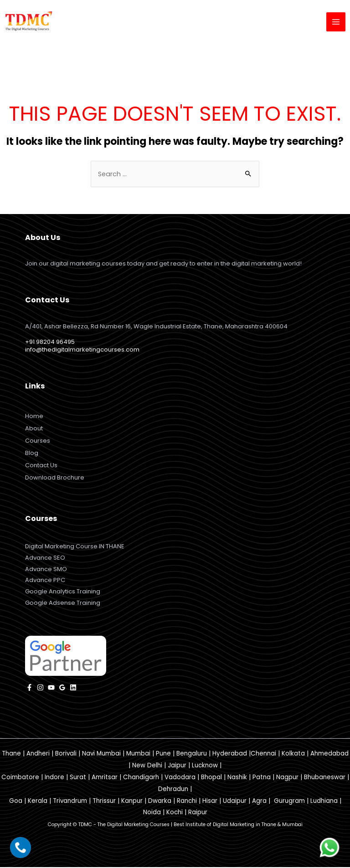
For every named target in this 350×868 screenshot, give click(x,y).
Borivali (66, 754)
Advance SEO (45, 558)
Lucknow (205, 766)
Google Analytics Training (63, 592)
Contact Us (41, 466)
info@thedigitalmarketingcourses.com (82, 350)
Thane (11, 754)
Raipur (198, 813)
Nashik (237, 778)
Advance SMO (46, 569)
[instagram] (40, 688)
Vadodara (180, 778)
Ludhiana (324, 801)
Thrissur (104, 801)
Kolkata (293, 754)
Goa (16, 801)
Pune (163, 754)
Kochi (175, 813)
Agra (259, 801)
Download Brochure (55, 478)
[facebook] (29, 688)
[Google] (62, 688)
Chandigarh (141, 778)
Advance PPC (45, 581)
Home (34, 416)
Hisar (210, 801)
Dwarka (160, 801)
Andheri (38, 754)
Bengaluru (192, 754)
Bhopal (211, 778)
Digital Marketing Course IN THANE (75, 547)
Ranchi (187, 801)
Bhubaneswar (325, 778)
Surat (78, 778)
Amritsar (105, 778)
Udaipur (235, 801)
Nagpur (287, 778)
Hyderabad (230, 754)
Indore (54, 778)
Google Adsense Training (63, 603)
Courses (38, 441)
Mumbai (138, 754)
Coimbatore (20, 778)
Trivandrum (70, 801)
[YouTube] (51, 688)
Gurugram (289, 801)
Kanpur (132, 801)
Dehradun (173, 789)
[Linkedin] (73, 688)
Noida (152, 813)
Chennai (263, 754)
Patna (262, 778)
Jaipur (177, 766)
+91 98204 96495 (50, 342)
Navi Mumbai (101, 754)
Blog (32, 453)
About (34, 429)
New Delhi (147, 766)
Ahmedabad (329, 754)
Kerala (38, 801)
